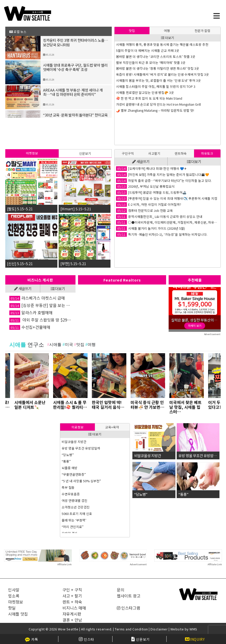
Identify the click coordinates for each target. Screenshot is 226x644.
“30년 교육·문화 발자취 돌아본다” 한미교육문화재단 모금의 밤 (75, 117)
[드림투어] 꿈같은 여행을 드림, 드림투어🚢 (151, 192)
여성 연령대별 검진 (74, 500)
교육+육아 (112, 427)
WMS (193, 629)
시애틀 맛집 (18, 614)
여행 (167, 31)
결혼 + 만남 (72, 620)
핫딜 (12, 608)
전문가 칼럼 (202, 31)
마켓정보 (32, 153)
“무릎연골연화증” (74, 474)
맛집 (132, 31)
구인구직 (128, 153)
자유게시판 (72, 614)
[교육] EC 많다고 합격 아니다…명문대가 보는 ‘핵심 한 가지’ (156, 98)
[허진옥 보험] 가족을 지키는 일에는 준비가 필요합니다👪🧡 (163, 175)
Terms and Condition (131, 629)
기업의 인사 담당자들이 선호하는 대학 (142, 104)
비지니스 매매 (74, 608)
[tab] (132, 31)
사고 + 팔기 (72, 596)
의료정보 (78, 427)
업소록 (14, 596)
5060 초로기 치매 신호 (77, 514)
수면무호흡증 (71, 494)
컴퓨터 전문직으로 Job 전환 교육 (144, 211)
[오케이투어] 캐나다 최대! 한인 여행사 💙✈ (151, 169)
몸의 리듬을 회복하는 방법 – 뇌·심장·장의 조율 (148, 68)
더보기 (168, 38)
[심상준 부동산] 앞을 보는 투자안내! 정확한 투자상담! (40, 305)
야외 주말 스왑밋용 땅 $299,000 (40, 320)
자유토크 (207, 153)
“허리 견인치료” (73, 527)
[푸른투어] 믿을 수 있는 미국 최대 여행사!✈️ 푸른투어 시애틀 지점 (167, 198)
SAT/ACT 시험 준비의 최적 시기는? (139, 74)
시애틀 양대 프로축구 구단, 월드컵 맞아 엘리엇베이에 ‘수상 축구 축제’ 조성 (75, 68)
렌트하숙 (181, 153)
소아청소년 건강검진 (76, 507)
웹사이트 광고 (129, 596)
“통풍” (66, 461)
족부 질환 (68, 487)
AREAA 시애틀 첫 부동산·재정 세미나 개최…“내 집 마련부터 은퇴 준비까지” (73, 93)
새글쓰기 (141, 161)
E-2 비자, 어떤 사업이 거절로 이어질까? (149, 205)
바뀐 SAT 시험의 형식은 (132, 57)
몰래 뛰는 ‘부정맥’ (74, 520)
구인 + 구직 (72, 590)
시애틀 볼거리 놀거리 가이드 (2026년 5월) (150, 228)
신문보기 (85, 153)
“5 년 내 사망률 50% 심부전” (81, 481)
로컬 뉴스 (18, 32)
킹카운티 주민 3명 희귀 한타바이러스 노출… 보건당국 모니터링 (76, 43)
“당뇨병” (68, 455)
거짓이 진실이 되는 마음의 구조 (137, 110)
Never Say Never (129, 51)
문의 (121, 590)
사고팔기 (154, 153)
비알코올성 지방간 (74, 442)
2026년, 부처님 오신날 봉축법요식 (145, 186)
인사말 (14, 590)
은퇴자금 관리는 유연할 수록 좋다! (139, 45)
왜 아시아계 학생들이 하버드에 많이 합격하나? (147, 87)
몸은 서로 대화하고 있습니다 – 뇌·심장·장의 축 (148, 93)
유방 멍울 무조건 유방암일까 (81, 448)
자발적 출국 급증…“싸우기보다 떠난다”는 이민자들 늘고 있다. (164, 181)
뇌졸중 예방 (70, 468)
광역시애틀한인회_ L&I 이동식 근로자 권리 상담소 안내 (159, 217)
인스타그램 (128, 608)
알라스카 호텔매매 (31, 312)
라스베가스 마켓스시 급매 (37, 298)
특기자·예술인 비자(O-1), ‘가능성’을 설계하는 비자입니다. (162, 234)
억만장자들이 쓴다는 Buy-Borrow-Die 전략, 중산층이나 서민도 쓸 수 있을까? (167, 63)
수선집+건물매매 (30, 327)
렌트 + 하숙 (72, 602)
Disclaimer (159, 629)
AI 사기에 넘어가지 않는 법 (134, 80)
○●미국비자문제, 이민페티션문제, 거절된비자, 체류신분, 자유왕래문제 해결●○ (167, 222)
